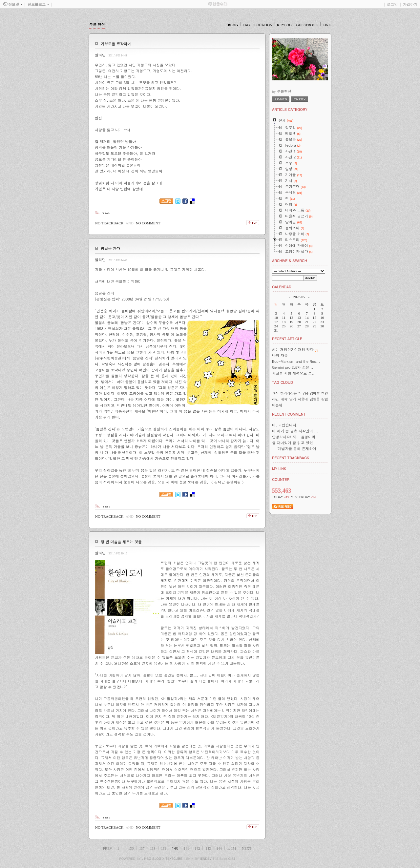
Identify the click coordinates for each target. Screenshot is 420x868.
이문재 (277, 405)
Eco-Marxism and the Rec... (296, 361)
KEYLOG (284, 25)
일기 (292, 399)
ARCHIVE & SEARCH (290, 261)
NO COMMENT (148, 223)
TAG (246, 25)
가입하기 (410, 4)
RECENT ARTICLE (287, 339)
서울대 (303, 399)
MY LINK (279, 469)
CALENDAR (282, 287)
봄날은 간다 (110, 248)
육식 (275, 393)
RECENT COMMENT (289, 414)
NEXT (247, 848)
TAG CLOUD (283, 382)
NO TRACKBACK (109, 223)
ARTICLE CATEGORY (290, 109)
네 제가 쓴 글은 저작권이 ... (295, 431)
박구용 (303, 393)
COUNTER (281, 479)
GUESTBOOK (307, 25)
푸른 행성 (97, 24)
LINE (327, 25)
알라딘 (100, 55)
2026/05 (299, 297)
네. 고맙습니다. (285, 425)
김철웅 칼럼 (319, 399)
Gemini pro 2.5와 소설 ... (293, 367)
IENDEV (206, 858)
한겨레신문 (288, 393)
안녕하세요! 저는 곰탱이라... (296, 437)
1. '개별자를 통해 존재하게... (296, 449)
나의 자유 (280, 355)
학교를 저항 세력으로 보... (294, 373)
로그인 (392, 4)
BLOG (233, 25)
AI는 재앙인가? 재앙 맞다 (293, 350)
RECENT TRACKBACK (291, 458)
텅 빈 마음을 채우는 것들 (121, 542)
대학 (284, 399)
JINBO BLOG (151, 858)
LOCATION (263, 25)
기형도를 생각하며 (116, 44)
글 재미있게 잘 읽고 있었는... (296, 443)
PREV (108, 848)
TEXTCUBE (174, 858)
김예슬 (315, 393)
